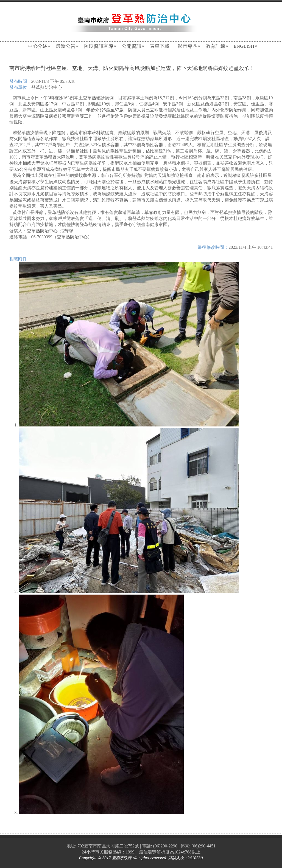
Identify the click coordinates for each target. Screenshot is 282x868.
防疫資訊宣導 (100, 46)
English (246, 46)
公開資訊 (133, 46)
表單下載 (160, 46)
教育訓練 (217, 46)
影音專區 (189, 46)
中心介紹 (39, 46)
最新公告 (67, 46)
